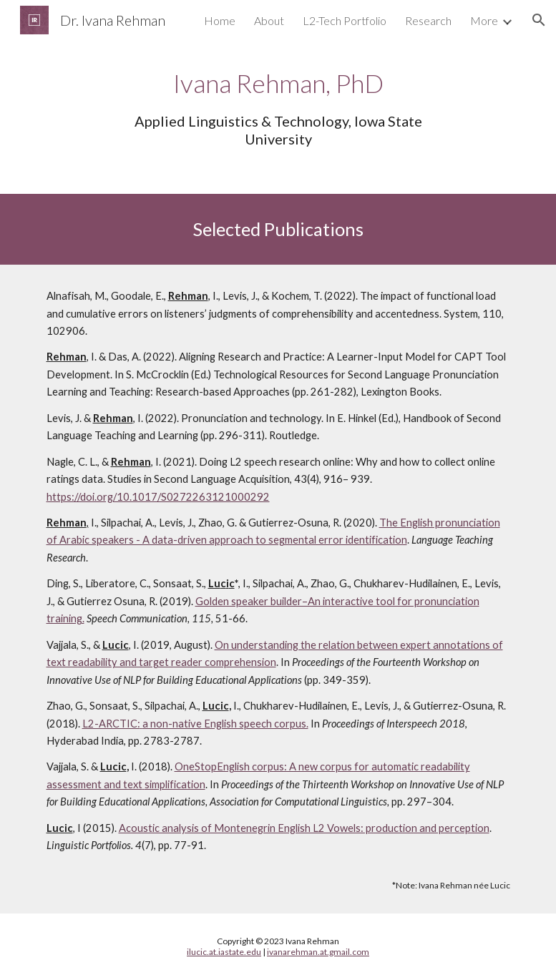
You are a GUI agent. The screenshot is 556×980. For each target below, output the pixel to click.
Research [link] (428, 20)
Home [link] (220, 20)
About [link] (269, 20)
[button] (539, 20)
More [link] (484, 20)
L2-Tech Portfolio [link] (345, 20)
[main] (278, 107)
